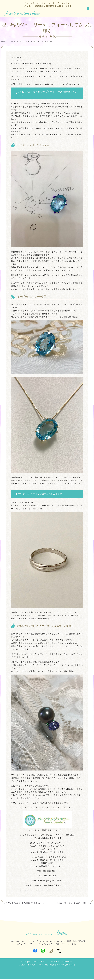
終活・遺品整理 (79, 942)
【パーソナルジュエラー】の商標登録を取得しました (24, 904)
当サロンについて (23, 942)
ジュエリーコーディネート (26, 944)
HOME (3, 42)
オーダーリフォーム (40, 942)
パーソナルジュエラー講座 (49, 944)
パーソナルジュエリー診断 (60, 942)
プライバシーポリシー (70, 944)
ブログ (13, 42)
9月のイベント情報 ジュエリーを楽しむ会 (74, 904)
